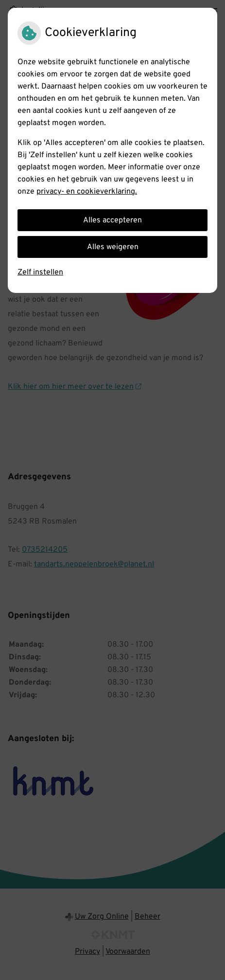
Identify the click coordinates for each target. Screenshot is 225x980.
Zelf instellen (40, 272)
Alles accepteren (112, 220)
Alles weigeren (113, 247)
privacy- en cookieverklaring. (87, 192)
